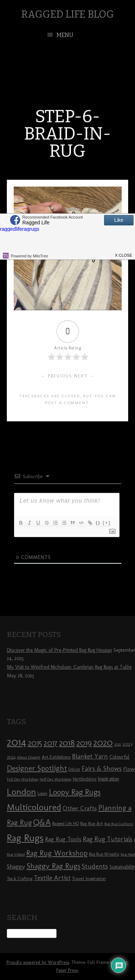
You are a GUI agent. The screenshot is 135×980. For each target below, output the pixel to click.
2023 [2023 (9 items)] (127, 744)
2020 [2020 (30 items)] (103, 742)
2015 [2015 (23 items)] (35, 743)
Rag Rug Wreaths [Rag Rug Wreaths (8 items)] (104, 854)
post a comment (67, 403)
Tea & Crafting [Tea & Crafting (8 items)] (20, 879)
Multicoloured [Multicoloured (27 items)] (34, 807)
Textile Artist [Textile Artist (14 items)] (52, 878)
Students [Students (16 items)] (95, 866)
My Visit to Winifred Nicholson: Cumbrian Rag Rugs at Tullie (69, 667)
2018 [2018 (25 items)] (67, 743)
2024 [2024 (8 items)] (11, 757)
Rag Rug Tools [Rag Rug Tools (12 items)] (63, 839)
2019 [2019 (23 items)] (84, 743)
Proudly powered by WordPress (38, 962)
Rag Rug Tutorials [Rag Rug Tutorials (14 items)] (108, 839)
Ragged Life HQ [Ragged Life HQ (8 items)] (66, 824)
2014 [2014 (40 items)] (17, 742)
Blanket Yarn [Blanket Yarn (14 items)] (90, 756)
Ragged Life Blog (67, 14)
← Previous (57, 376)
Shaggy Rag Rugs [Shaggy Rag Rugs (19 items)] (53, 866)
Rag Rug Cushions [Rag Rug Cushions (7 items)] (119, 824)
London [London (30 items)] (21, 792)
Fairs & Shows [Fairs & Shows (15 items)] (102, 769)
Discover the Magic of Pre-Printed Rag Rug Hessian (59, 650)
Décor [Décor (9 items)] (74, 769)
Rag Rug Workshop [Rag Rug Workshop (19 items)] (57, 853)
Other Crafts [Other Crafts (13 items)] (80, 808)
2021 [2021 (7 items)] (118, 744)
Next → (84, 376)
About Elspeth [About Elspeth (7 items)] (29, 757)
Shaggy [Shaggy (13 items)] (16, 866)
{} (98, 523)
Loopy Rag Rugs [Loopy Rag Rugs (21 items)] (75, 792)
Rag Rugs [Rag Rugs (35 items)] (25, 838)
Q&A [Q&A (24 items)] (42, 822)
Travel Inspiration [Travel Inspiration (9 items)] (89, 878)
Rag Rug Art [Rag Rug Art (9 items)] (92, 823)
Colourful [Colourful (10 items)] (120, 757)
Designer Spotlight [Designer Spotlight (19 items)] (37, 768)
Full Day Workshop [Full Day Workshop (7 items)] (22, 779)
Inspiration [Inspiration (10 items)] (109, 779)
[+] (107, 523)
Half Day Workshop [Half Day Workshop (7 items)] (55, 779)
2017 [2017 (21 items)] (51, 743)
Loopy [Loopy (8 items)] (42, 793)
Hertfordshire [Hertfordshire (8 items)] (85, 779)
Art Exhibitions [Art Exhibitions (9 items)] (56, 757)
